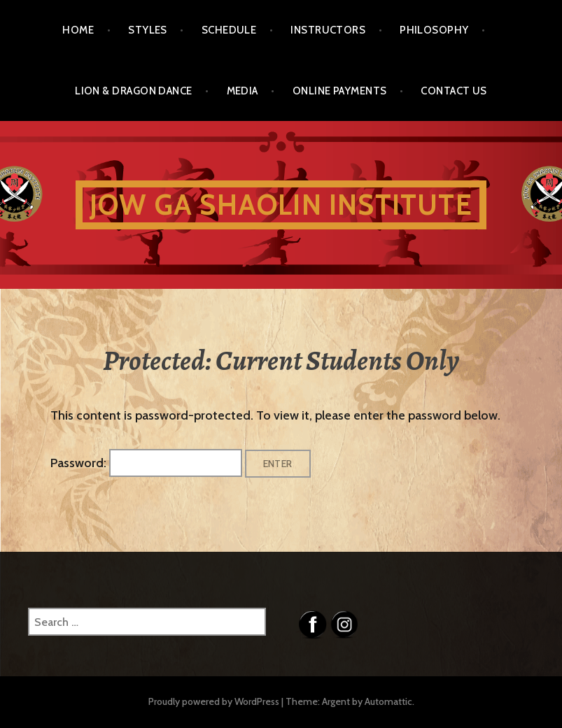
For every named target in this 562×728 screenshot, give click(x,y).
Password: (146, 463)
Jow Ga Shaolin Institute (281, 205)
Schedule (229, 30)
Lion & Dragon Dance (134, 91)
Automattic (388, 701)
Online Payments (340, 91)
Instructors (328, 30)
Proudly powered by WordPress (214, 701)
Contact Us (454, 91)
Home (78, 30)
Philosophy (434, 30)
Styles (148, 30)
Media (243, 91)
